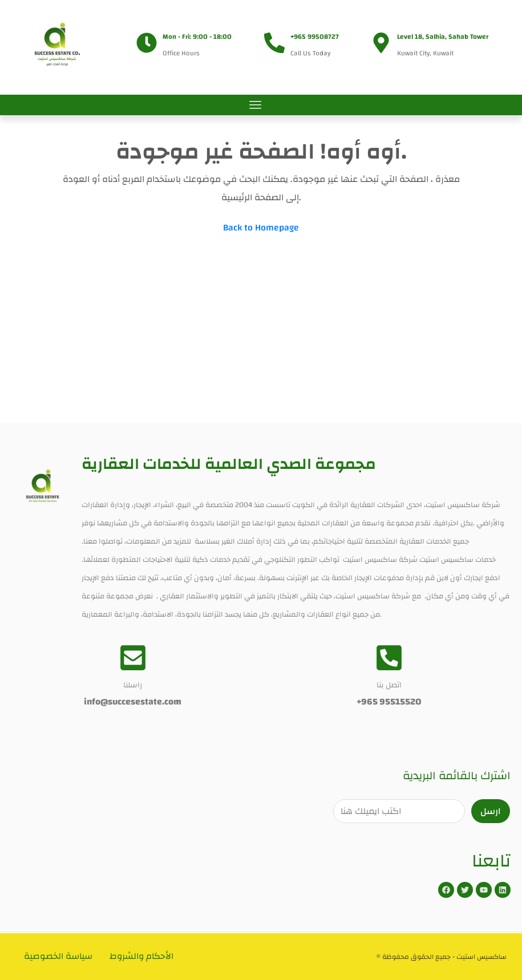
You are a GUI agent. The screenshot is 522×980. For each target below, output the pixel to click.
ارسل (491, 811)
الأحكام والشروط (143, 957)
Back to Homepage (261, 228)
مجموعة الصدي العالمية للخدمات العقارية (229, 464)
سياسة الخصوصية (59, 957)
